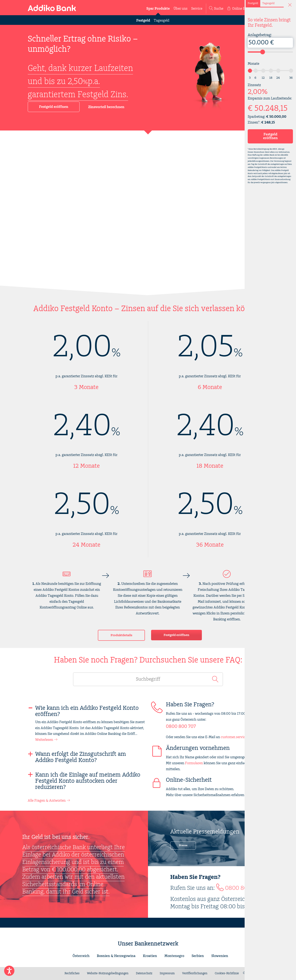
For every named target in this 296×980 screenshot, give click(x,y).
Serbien (198, 956)
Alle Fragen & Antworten (47, 801)
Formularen (194, 763)
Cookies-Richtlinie (227, 973)
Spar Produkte (158, 9)
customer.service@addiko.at (243, 737)
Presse (183, 845)
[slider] (263, 52)
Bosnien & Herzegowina (116, 956)
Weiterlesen (44, 740)
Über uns (180, 9)
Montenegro (174, 956)
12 (263, 78)
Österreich (81, 956)
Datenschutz (144, 973)
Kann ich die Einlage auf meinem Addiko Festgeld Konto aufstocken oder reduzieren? (88, 781)
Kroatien (150, 956)
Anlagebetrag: (270, 40)
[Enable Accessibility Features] (9, 971)
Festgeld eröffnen (54, 107)
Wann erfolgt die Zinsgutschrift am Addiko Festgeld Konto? (81, 757)
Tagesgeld (162, 21)
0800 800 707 (181, 727)
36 (291, 78)
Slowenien (220, 956)
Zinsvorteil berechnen (104, 107)
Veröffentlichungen (195, 973)
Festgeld (143, 21)
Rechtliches (72, 973)
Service (197, 9)
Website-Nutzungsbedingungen (108, 973)
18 (271, 78)
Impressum (167, 973)
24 (278, 78)
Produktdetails (121, 635)
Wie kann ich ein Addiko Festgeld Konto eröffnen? (87, 711)
